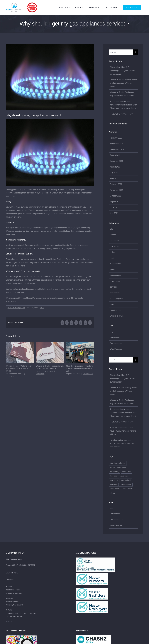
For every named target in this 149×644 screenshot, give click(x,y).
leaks (112, 258)
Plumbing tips (116, 275)
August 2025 (115, 155)
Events (113, 235)
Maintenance (115, 264)
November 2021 (117, 190)
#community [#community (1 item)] (114, 472)
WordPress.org (116, 349)
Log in (113, 332)
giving (112, 252)
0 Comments (88, 374)
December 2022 (117, 161)
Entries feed (115, 337)
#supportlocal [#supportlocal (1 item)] (126, 480)
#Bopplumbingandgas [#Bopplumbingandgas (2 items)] (118, 467)
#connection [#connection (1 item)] (127, 472)
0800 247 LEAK (17, 565)
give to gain (115, 246)
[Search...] (121, 52)
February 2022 (116, 184)
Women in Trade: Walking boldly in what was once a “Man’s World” (19, 368)
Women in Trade (117, 316)
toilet (112, 304)
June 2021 (114, 207)
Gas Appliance (116, 241)
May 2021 (114, 213)
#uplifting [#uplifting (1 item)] (113, 485)
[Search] (135, 52)
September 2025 (117, 149)
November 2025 (117, 144)
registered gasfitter (79, 259)
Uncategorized (116, 310)
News (42, 308)
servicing (114, 287)
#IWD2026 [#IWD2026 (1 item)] (114, 480)
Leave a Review (12, 573)
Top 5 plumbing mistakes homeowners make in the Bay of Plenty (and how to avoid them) (123, 105)
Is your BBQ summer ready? (122, 114)
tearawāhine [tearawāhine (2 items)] (114, 489)
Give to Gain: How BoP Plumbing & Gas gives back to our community (122, 71)
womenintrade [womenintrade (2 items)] (127, 489)
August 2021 (115, 202)
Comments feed (117, 343)
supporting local (117, 299)
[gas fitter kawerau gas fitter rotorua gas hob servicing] (50, 77)
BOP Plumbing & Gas (17, 308)
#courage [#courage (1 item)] (113, 476)
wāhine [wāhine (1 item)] (113, 493)
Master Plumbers (33, 298)
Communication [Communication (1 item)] (125, 485)
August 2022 (115, 167)
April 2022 (114, 178)
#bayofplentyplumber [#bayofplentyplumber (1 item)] (118, 463)
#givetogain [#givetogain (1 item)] (124, 476)
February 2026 (116, 138)
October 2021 (116, 196)
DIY (112, 229)
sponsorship (115, 293)
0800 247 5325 (29, 565)
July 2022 (114, 173)
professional (115, 281)
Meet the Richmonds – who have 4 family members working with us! (80, 368)
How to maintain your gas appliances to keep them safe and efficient (122, 443)
